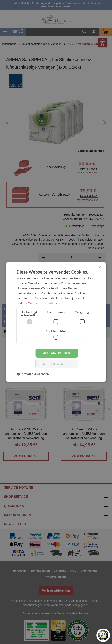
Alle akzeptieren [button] (57, 353)
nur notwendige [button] (57, 364)
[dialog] (56, 322)
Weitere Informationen (44, 303)
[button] (33, 374)
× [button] (100, 267)
